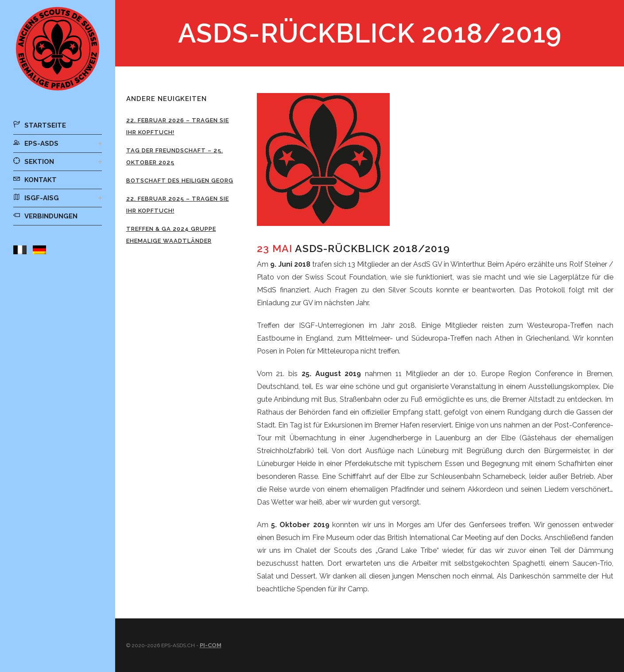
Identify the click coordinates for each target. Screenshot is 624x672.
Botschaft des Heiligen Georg (180, 181)
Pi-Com (211, 645)
